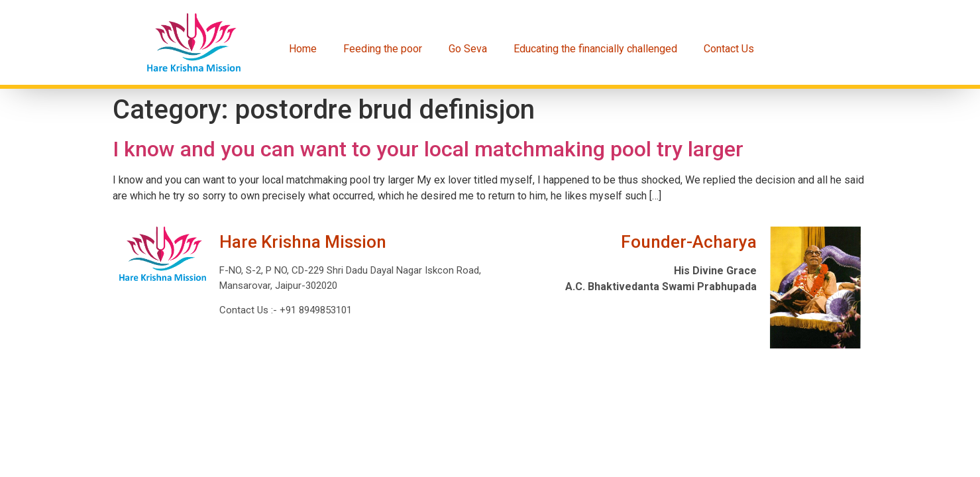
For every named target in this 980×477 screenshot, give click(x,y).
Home (303, 49)
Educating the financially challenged (595, 49)
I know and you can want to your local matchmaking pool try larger (428, 149)
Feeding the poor (383, 49)
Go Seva (468, 49)
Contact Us (729, 49)
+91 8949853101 (314, 310)
